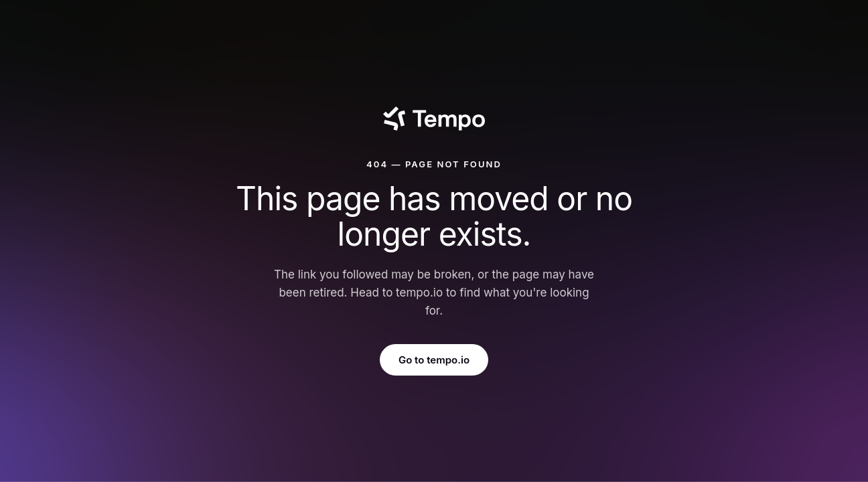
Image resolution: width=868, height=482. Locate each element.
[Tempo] (434, 118)
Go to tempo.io (434, 360)
